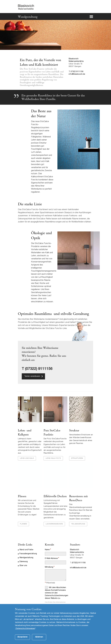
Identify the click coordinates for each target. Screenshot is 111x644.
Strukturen (77, 458)
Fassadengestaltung (28, 554)
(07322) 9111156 (79, 563)
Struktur (74, 430)
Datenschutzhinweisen (25, 632)
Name (47, 550)
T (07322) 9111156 (37, 369)
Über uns (23, 566)
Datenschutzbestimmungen (55, 607)
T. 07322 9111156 (76, 72)
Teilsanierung (78, 524)
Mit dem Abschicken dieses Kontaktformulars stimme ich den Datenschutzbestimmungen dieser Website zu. (55, 593)
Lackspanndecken (54, 524)
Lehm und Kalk (27, 458)
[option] (55, 35)
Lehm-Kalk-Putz (53, 458)
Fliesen (22, 496)
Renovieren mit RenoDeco (78, 498)
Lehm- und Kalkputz (25, 432)
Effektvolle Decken (55, 496)
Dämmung (24, 562)
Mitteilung (49, 567)
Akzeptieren (22, 641)
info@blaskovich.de (77, 74)
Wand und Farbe (26, 550)
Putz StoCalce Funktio (52, 432)
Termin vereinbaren (32, 376)
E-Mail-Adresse (51, 558)
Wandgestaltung (28, 17)
